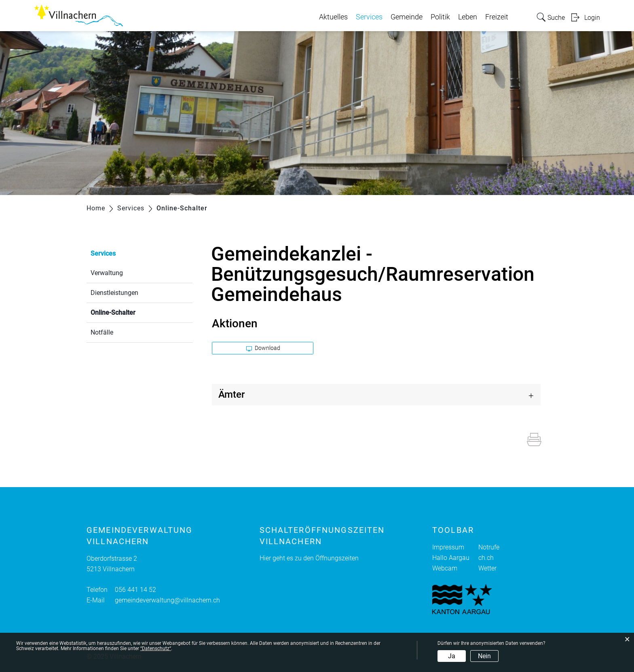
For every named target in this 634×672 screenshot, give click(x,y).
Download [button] (263, 348)
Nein (484, 656)
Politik (440, 17)
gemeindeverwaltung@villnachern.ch (167, 600)
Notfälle (102, 332)
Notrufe (489, 547)
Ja (452, 656)
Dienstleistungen (114, 293)
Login (592, 18)
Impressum (448, 547)
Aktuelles (333, 17)
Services (369, 17)
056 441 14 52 (135, 590)
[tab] (376, 395)
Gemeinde (407, 17)
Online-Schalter (132, 312)
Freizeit (497, 17)
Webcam (445, 568)
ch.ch (486, 558)
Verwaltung (107, 273)
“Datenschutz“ (156, 649)
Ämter (231, 394)
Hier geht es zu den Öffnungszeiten (309, 558)
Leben (468, 17)
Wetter (487, 568)
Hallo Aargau (451, 558)
